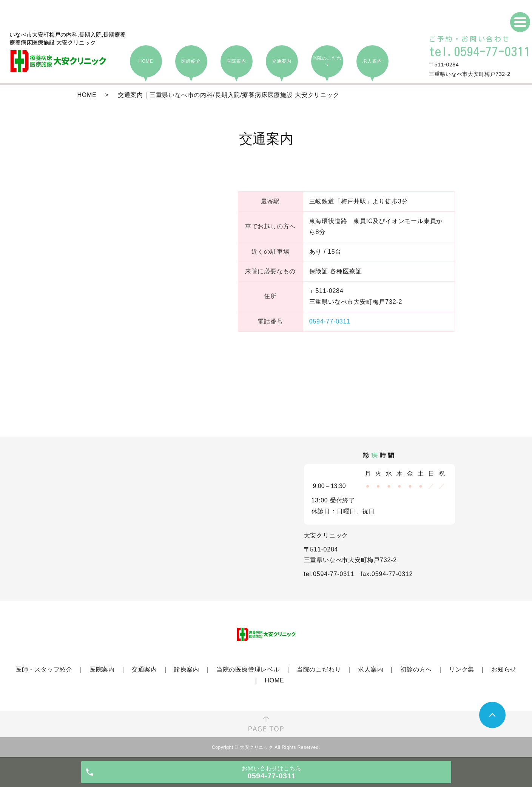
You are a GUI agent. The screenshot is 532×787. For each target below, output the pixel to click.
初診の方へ (416, 669)
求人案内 (371, 669)
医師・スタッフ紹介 (44, 669)
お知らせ (504, 669)
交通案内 (144, 669)
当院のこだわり (319, 669)
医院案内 (102, 669)
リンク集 (462, 669)
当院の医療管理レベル (248, 669)
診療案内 (187, 669)
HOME (87, 95)
